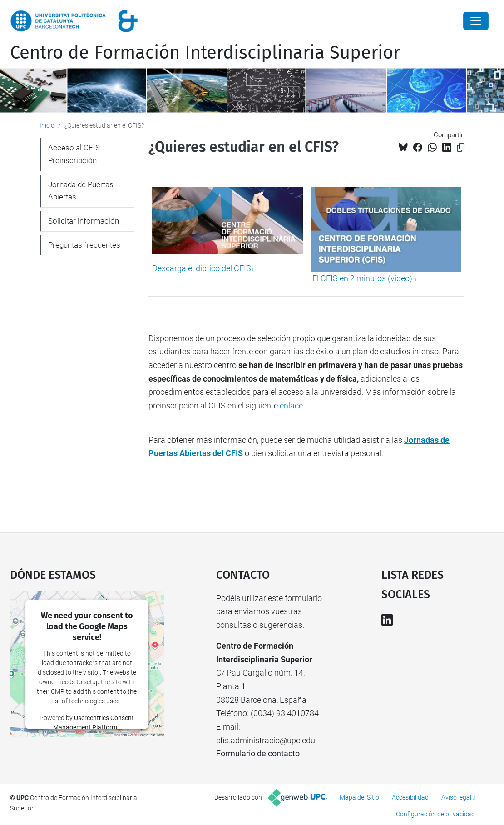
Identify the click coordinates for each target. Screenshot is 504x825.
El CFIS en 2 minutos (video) (362, 278)
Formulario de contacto (258, 753)
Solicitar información (84, 221)
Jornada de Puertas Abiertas (81, 191)
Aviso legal (456, 797)
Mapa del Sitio (359, 797)
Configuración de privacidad (435, 814)
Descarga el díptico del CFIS (202, 268)
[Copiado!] (461, 147)
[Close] (476, 21)
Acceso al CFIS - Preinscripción (76, 154)
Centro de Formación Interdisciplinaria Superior (205, 53)
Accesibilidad (410, 797)
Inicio (47, 125)
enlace (291, 405)
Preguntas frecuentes (84, 245)
